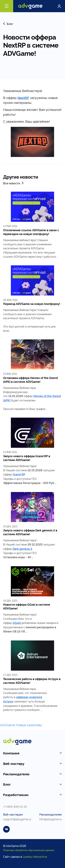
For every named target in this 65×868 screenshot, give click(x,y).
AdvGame (8, 725)
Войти (59, 6)
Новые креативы (29, 725)
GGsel (17, 623)
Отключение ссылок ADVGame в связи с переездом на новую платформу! (31, 232)
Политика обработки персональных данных (29, 850)
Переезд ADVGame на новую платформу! (32, 304)
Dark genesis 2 (22, 549)
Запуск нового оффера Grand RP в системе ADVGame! (27, 458)
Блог (8, 24)
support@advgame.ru (17, 819)
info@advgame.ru (51, 819)
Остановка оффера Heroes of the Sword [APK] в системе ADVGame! (30, 380)
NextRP (23, 98)
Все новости (14, 183)
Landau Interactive (35, 856)
